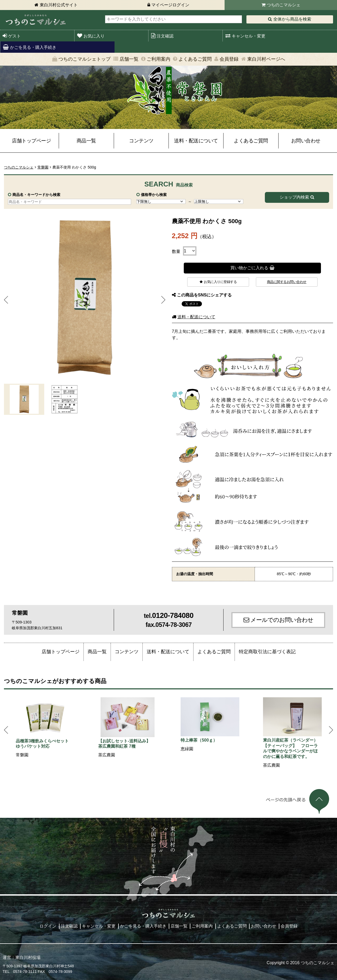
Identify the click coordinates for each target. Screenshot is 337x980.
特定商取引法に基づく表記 (267, 652)
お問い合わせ (306, 141)
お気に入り (94, 36)
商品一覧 (86, 141)
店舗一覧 (129, 59)
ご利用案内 (158, 59)
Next (163, 300)
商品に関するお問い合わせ (287, 282)
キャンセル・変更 (249, 36)
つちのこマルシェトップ (85, 59)
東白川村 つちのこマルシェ (36, 20)
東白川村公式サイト (59, 5)
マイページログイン (170, 5)
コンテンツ (141, 141)
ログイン (48, 926)
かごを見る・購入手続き (33, 47)
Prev (6, 300)
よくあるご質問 (195, 59)
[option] (45, 728)
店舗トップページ (31, 141)
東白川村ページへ (266, 59)
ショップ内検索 (294, 197)
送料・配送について (196, 141)
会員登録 (229, 59)
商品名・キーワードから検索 (36, 195)
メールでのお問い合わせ (282, 620)
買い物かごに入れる (249, 268)
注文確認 (165, 36)
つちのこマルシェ (284, 5)
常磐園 (43, 167)
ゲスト (14, 36)
